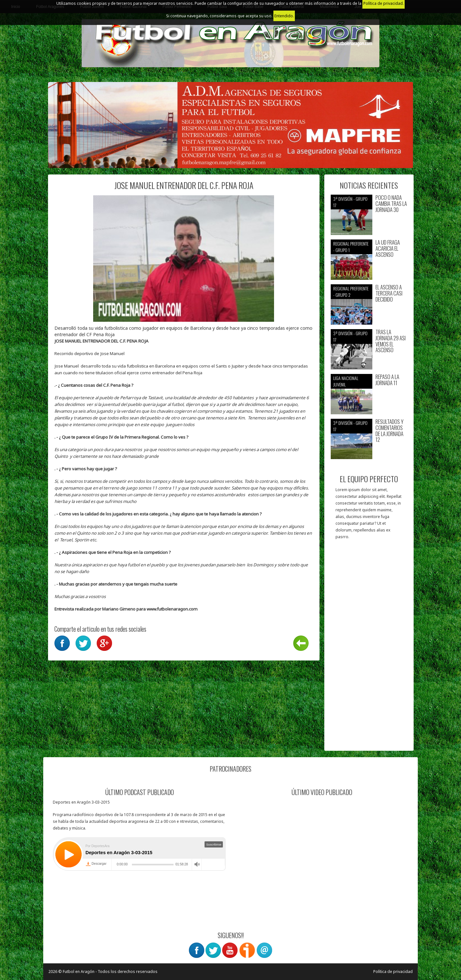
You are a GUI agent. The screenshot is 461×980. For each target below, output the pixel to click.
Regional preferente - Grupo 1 (351, 247)
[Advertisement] (369, 648)
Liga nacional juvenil (346, 381)
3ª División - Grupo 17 (350, 202)
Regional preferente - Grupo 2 (351, 292)
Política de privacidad (393, 972)
